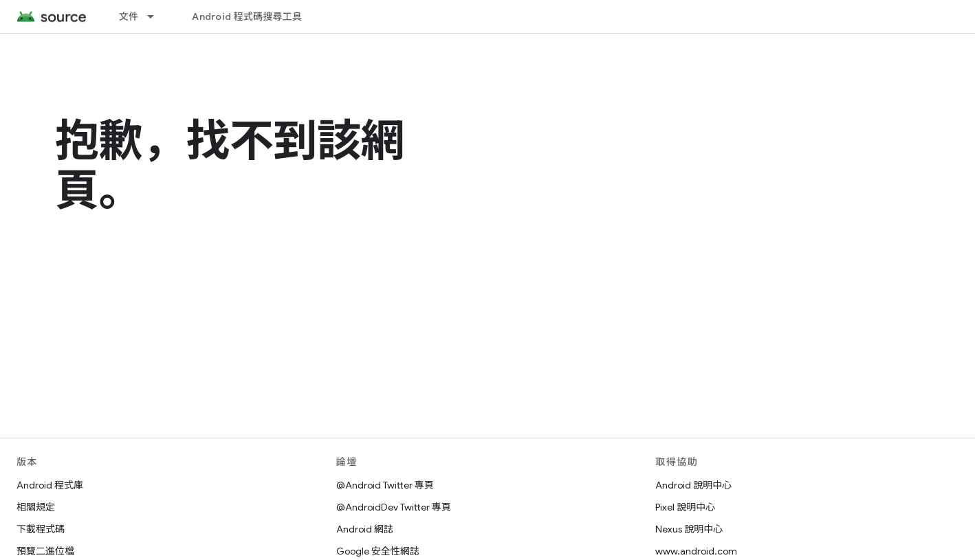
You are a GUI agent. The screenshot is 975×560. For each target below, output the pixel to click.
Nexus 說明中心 (689, 529)
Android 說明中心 (693, 485)
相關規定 (36, 507)
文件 (129, 16)
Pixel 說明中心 (685, 507)
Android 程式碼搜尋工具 (247, 16)
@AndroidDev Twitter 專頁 (394, 507)
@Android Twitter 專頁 (385, 485)
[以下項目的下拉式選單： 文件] (157, 16)
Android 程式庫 (50, 485)
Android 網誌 (365, 529)
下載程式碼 (41, 529)
